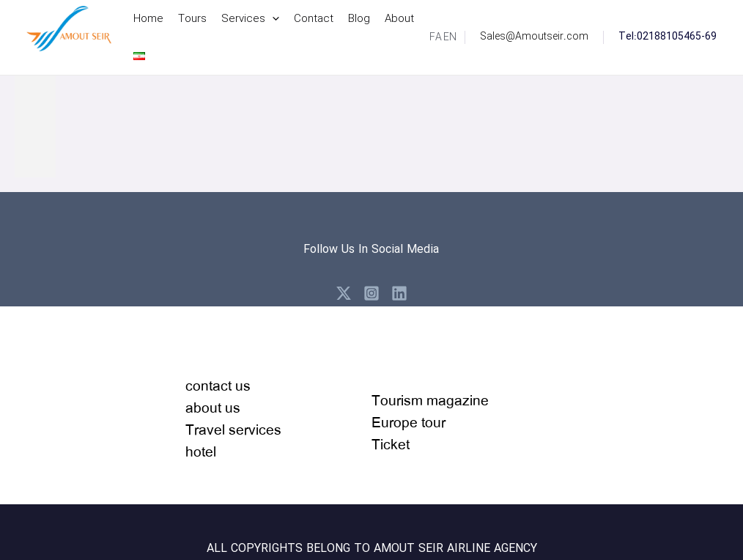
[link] (436, 37)
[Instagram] (371, 293)
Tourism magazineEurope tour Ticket (430, 422)
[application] (272, 19)
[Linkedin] (399, 293)
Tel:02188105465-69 (668, 37)
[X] (344, 293)
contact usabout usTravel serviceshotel (233, 418)
